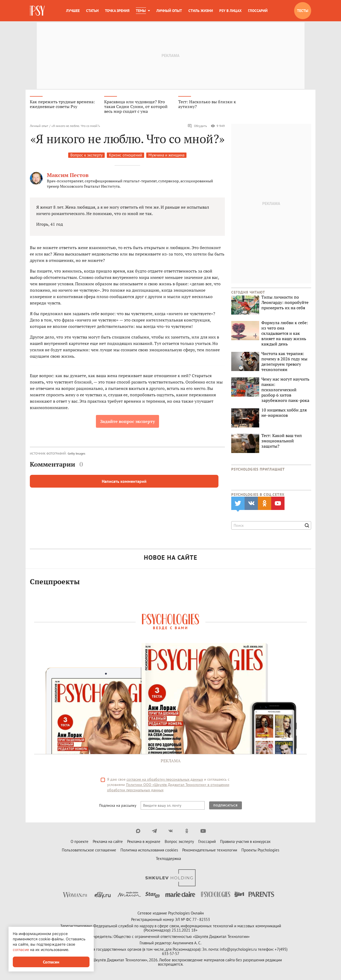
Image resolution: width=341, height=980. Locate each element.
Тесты (303, 11)
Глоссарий (258, 11)
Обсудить (197, 127)
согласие (21, 950)
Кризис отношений (125, 156)
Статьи (92, 11)
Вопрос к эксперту (86, 156)
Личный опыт (169, 11)
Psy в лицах (230, 11)
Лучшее (73, 11)
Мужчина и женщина (166, 156)
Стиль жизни (201, 11)
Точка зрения (117, 11)
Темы (141, 11)
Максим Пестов (68, 176)
